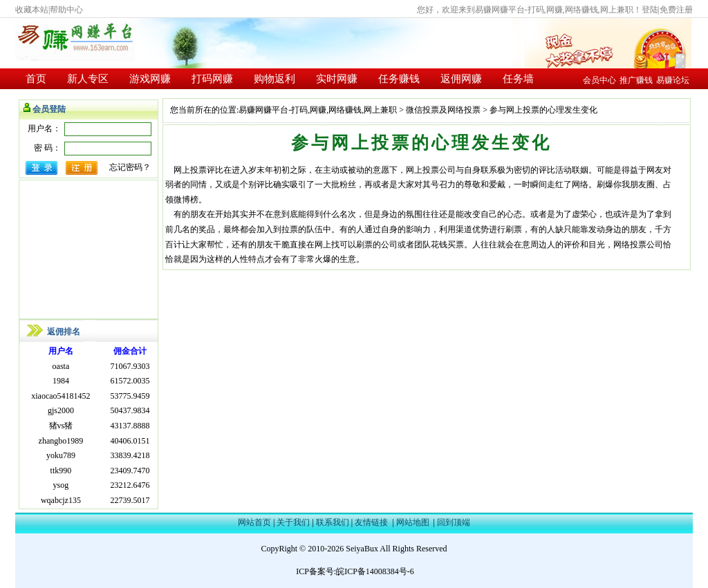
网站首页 (254, 522)
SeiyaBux (362, 549)
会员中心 (599, 80)
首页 (36, 79)
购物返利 (274, 79)
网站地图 (413, 522)
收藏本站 (32, 10)
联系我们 (333, 522)
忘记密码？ (130, 167)
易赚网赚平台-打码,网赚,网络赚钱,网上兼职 (318, 110)
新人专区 (88, 79)
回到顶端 (454, 522)
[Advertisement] (88, 249)
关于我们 (293, 522)
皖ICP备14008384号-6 (375, 571)
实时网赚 (337, 79)
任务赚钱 (399, 79)
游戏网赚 (150, 79)
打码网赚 (212, 79)
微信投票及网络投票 (443, 110)
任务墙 (518, 79)
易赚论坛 (673, 80)
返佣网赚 (461, 79)
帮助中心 (66, 10)
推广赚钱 (636, 80)
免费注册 (676, 10)
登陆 (650, 10)
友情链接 (371, 522)
